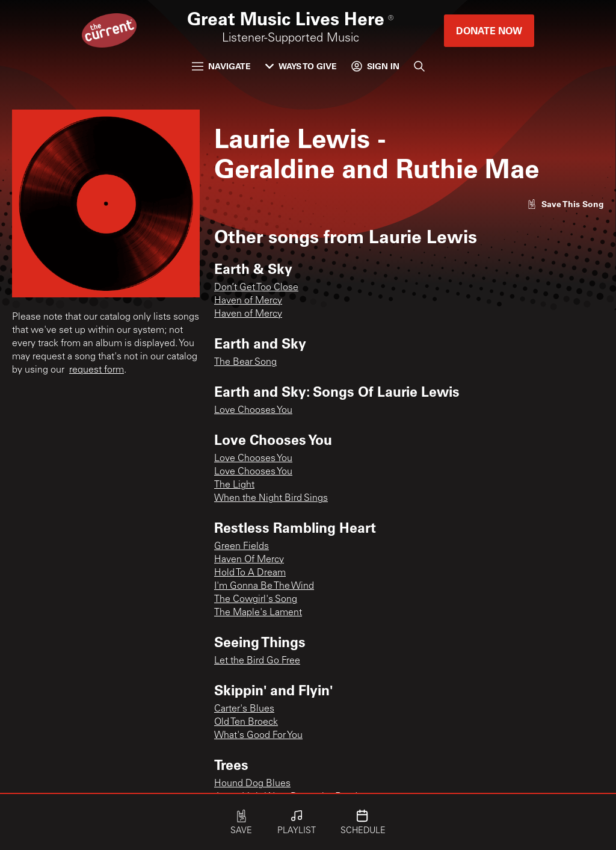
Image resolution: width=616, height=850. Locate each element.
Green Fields (242, 547)
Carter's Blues (244, 709)
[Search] (419, 66)
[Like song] (565, 204)
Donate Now (489, 30)
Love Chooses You (253, 411)
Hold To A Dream (250, 573)
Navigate (221, 66)
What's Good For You (258, 736)
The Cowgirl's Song (256, 600)
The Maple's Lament (258, 613)
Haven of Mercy (248, 301)
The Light (234, 485)
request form (97, 370)
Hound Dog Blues (252, 784)
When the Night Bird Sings (271, 498)
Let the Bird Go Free (257, 661)
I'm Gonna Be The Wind (264, 586)
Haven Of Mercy (249, 560)
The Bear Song (245, 362)
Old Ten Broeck (246, 722)
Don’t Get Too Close (256, 288)
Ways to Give (301, 66)
